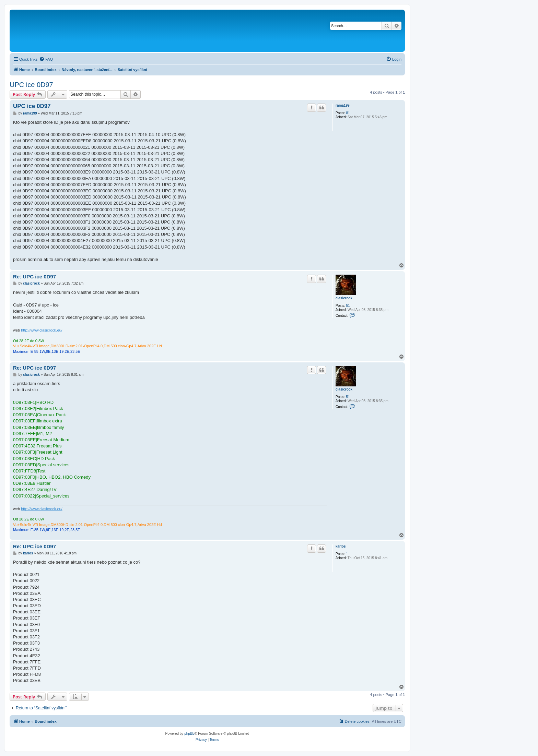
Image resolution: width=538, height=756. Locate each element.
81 (348, 113)
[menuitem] (46, 59)
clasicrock (344, 298)
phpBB (189, 734)
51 (348, 306)
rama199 (343, 105)
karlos (341, 546)
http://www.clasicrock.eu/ (42, 330)
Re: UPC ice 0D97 (34, 277)
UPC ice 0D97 (31, 85)
